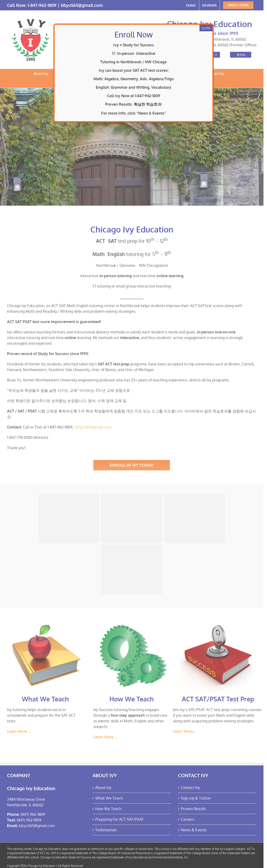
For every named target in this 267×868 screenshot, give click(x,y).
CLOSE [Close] (206, 28)
